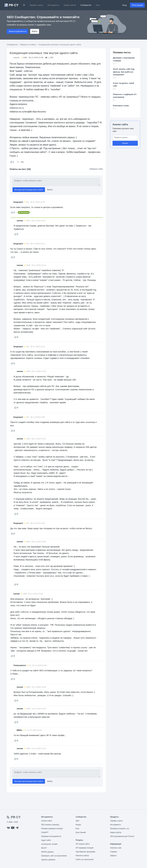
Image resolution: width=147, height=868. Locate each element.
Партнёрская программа (85, 852)
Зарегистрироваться (17, 31)
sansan (16, 58)
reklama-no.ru (17, 108)
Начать (125, 143)
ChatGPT (45, 832)
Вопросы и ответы (28, 45)
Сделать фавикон (48, 860)
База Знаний (81, 832)
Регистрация (137, 5)
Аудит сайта (46, 840)
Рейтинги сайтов (82, 856)
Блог (98, 5)
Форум (78, 825)
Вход (125, 5)
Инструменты (53, 5)
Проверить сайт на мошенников (54, 856)
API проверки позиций (84, 848)
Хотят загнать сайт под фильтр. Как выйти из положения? (124, 72)
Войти (35, 31)
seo (22, 162)
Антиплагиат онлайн (49, 844)
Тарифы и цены (36, 5)
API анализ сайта (83, 844)
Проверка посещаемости (51, 836)
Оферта (113, 856)
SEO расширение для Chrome (122, 836)
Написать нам (116, 848)
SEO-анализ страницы (50, 825)
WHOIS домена (47, 852)
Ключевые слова (121, 106)
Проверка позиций (120, 829)
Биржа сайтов (70, 5)
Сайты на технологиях (85, 860)
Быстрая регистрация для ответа (29, 190)
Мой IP (44, 848)
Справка (113, 852)
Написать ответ (96, 169)
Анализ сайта (120, 124)
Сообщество (86, 5)
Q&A (77, 821)
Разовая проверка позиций (52, 829)
